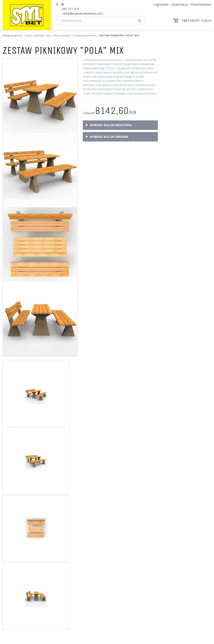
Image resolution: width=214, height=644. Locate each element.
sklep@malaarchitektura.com (83, 13)
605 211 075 (71, 9)
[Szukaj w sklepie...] (96, 21)
